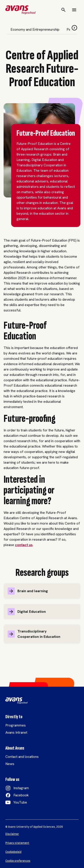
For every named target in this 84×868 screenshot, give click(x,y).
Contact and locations (22, 757)
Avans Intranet (16, 732)
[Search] (63, 10)
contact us (24, 545)
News (10, 764)
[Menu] (74, 10)
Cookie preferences (18, 861)
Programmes (16, 725)
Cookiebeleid (13, 852)
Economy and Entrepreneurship (35, 29)
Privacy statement (17, 843)
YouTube (20, 802)
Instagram (21, 788)
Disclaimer (12, 834)
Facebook (21, 795)
